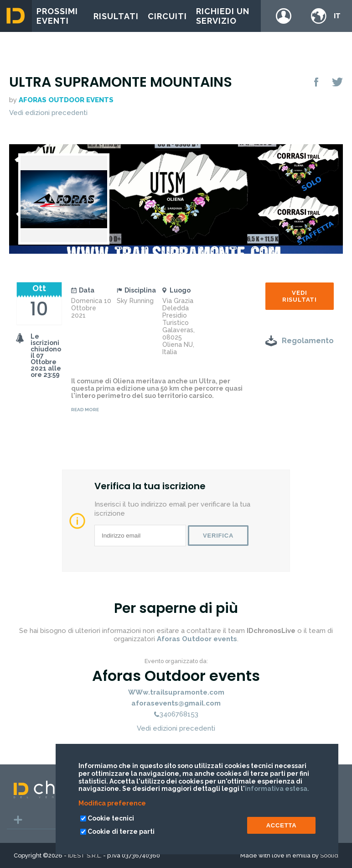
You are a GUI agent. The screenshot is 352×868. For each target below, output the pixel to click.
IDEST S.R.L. (85, 855)
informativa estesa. (277, 789)
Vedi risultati (300, 296)
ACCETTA (282, 825)
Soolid (329, 855)
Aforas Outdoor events (66, 100)
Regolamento (308, 341)
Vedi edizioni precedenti (48, 113)
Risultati (116, 16)
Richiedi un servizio (223, 16)
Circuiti (167, 16)
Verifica (218, 536)
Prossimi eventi (57, 16)
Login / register (284, 16)
